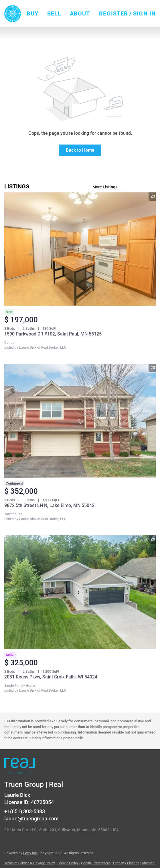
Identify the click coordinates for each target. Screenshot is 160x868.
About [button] (80, 13)
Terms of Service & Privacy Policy (30, 863)
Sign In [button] (144, 13)
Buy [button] (32, 13)
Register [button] (113, 13)
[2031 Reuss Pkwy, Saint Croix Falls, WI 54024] (80, 592)
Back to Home (80, 150)
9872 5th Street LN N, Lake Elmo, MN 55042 (49, 505)
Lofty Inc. (30, 853)
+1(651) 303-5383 (25, 811)
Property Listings (126, 863)
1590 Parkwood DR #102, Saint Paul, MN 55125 (53, 334)
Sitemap (148, 863)
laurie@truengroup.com (31, 819)
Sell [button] (54, 13)
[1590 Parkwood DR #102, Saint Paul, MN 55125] (80, 249)
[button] (13, 14)
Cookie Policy (68, 863)
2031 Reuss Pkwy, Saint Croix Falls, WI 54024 (51, 677)
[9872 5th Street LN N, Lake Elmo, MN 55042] (80, 421)
